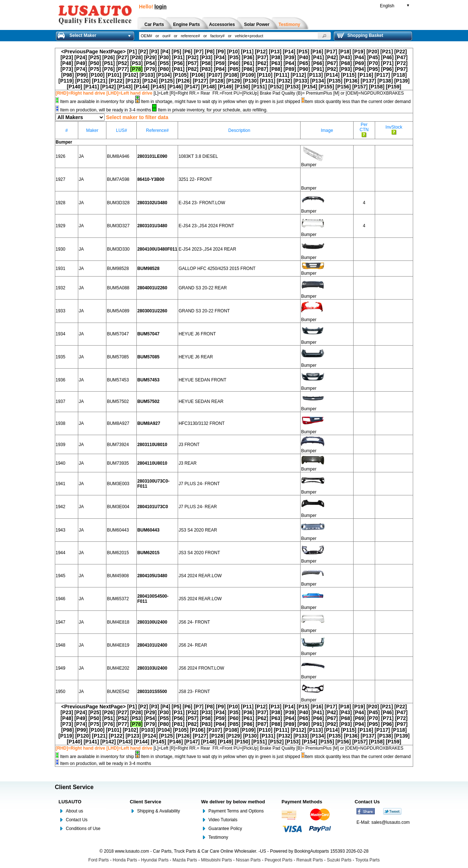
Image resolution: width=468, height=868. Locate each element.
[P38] (276, 57)
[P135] (335, 81)
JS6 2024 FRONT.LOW (201, 668)
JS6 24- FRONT (194, 622)
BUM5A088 (118, 288)
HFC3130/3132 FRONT (201, 423)
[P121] (100, 81)
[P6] (188, 52)
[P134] (318, 81)
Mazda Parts (185, 860)
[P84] (220, 69)
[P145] (158, 87)
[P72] (401, 63)
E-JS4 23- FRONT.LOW (202, 203)
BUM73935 (118, 463)
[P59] (220, 63)
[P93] (346, 69)
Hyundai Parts (155, 860)
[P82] (192, 69)
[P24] (81, 57)
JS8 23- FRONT (194, 692)
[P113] (315, 75)
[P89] (290, 69)
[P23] (67, 57)
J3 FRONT (189, 445)
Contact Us (77, 820)
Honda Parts (125, 860)
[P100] (97, 75)
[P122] (117, 81)
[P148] (209, 87)
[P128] (217, 81)
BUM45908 (118, 576)
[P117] (382, 75)
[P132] (284, 81)
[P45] (373, 57)
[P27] (122, 57)
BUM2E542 (118, 692)
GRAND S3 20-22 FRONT (204, 311)
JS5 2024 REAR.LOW (200, 599)
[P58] (206, 63)
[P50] (95, 63)
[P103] (147, 75)
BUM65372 (118, 599)
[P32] (192, 57)
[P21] (386, 52)
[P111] (282, 75)
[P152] (276, 87)
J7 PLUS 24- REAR (198, 507)
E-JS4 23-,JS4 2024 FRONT (206, 226)
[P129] (234, 81)
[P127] (200, 81)
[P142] (108, 87)
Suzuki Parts (339, 860)
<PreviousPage (80, 52)
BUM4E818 (118, 622)
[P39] (290, 57)
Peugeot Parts (279, 860)
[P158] (377, 87)
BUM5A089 (118, 311)
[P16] (317, 52)
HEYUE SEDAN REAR (201, 401)
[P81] (178, 69)
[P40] (304, 57)
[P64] (290, 63)
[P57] (192, 63)
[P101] (114, 75)
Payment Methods (302, 802)
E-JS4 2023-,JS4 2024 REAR (207, 249)
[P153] (293, 87)
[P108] (231, 75)
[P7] (199, 52)
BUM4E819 (118, 645)
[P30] (164, 57)
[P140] (75, 87)
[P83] (206, 69)
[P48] (67, 63)
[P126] (184, 81)
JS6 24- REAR (193, 645)
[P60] (234, 63)
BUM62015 (118, 553)
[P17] (331, 52)
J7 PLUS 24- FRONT (199, 484)
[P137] (368, 81)
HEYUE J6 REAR (196, 357)
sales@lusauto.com (391, 822)
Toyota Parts (368, 860)
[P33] (206, 57)
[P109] (248, 75)
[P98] (68, 75)
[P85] (234, 69)
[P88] (276, 69)
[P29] (150, 57)
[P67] (332, 63)
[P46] (387, 57)
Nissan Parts (248, 860)
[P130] (251, 81)
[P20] (373, 52)
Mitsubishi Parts (217, 860)
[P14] (289, 52)
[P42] (332, 57)
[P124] (150, 81)
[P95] (373, 69)
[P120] (83, 81)
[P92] (332, 69)
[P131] (268, 81)
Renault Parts (310, 860)
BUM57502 (118, 401)
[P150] (242, 87)
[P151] (259, 87)
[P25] (95, 57)
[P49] (81, 63)
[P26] (109, 57)
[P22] (400, 52)
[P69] (359, 63)
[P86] (248, 69)
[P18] (345, 52)
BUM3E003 (118, 484)
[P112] (298, 75)
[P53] (136, 63)
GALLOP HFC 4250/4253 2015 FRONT (217, 269)
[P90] (304, 69)
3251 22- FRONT (195, 179)
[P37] (262, 57)
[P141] (91, 87)
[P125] (167, 81)
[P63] (276, 63)
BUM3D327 (118, 226)
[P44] (359, 57)
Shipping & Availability (158, 811)
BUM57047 (118, 334)
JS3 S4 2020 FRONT (199, 553)
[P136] (351, 81)
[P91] (318, 69)
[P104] (164, 75)
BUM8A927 (118, 423)
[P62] (262, 63)
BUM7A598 (118, 179)
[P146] (175, 87)
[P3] (154, 52)
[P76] (109, 69)
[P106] (197, 75)
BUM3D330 (118, 249)
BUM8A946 (118, 156)
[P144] (141, 87)
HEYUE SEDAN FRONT (202, 380)
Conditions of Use (83, 829)
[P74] (81, 69)
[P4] (165, 52)
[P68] (346, 63)
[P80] (164, 69)
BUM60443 (118, 530)
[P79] (150, 69)
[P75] (95, 69)
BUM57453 (118, 380)
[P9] (221, 52)
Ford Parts (99, 860)
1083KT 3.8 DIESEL (198, 156)
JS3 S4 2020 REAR (198, 530)
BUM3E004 (118, 507)
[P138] (385, 81)
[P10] (233, 52)
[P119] (66, 81)
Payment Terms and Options (236, 811)
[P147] (192, 87)
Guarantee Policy (225, 829)
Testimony (218, 837)
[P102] (131, 75)
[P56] (178, 63)
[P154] (310, 87)
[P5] (176, 52)
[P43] (346, 57)
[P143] (125, 87)
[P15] (303, 52)
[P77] (122, 69)
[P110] (265, 75)
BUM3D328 (118, 203)
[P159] (393, 87)
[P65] (304, 63)
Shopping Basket (360, 35)
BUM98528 (118, 269)
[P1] (132, 52)
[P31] (178, 57)
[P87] (262, 69)
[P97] (401, 69)
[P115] (349, 75)
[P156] (343, 87)
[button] (324, 36)
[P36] (248, 57)
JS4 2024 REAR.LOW (200, 576)
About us (74, 811)
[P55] (164, 63)
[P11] (247, 52)
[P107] (214, 75)
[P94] (359, 69)
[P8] (210, 52)
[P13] (275, 52)
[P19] (359, 52)
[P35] (234, 57)
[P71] (387, 63)
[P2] (143, 52)
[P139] (402, 81)
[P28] (136, 57)
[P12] (261, 52)
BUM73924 (118, 445)
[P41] (318, 57)
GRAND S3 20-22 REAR (203, 288)
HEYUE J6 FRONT (197, 334)
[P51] (109, 63)
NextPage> (113, 52)
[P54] (150, 63)
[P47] (401, 57)
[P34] (220, 57)
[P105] (181, 75)
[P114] (332, 75)
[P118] (399, 75)
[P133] (301, 81)
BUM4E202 (118, 668)
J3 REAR (187, 463)
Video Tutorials (223, 820)
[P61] (248, 63)
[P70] (373, 63)
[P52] (122, 63)
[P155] (327, 87)
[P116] (366, 75)
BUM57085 (118, 357)
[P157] (360, 87)
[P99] (82, 75)
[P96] (387, 69)
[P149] (226, 87)
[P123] (133, 81)
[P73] (67, 69)
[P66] (318, 63)
